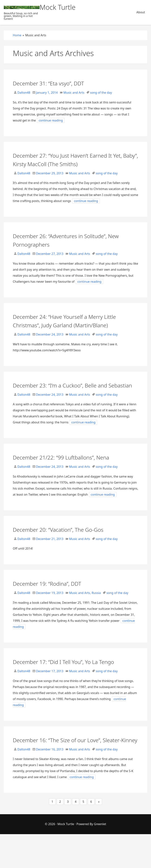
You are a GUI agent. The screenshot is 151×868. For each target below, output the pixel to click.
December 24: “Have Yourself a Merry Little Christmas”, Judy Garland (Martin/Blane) (70, 325)
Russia (96, 610)
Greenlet (100, 858)
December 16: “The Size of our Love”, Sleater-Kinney (69, 769)
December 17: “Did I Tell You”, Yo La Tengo (67, 683)
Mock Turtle (66, 858)
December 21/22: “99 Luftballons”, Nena (74, 474)
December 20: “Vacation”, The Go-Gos (70, 546)
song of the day (101, 93)
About (141, 12)
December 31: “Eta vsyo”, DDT (58, 83)
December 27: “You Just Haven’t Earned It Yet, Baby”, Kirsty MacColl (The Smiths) (74, 159)
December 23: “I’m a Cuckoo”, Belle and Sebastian (73, 398)
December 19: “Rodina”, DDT (56, 600)
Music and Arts (74, 93)
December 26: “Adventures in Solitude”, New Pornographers (72, 240)
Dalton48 (23, 93)
